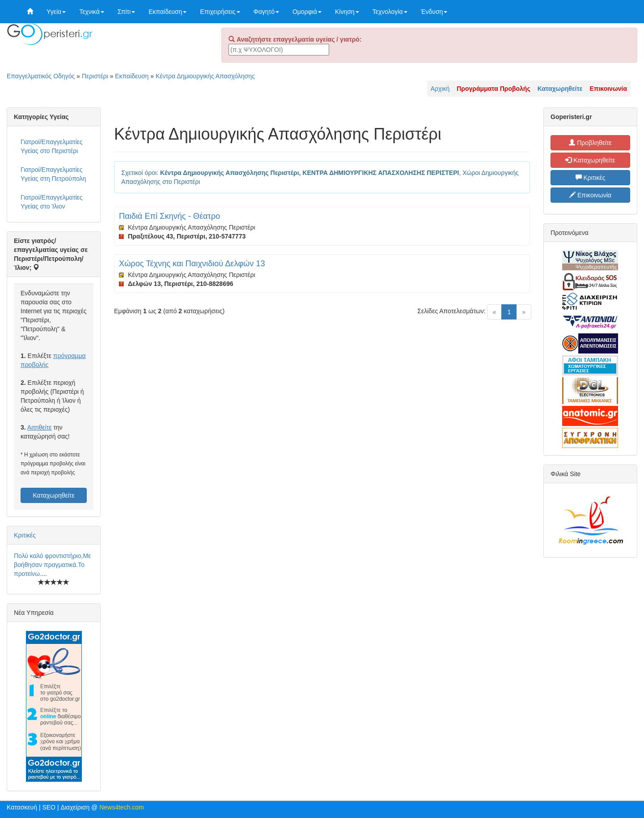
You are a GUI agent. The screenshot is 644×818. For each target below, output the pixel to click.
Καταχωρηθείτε (53, 495)
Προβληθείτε (590, 143)
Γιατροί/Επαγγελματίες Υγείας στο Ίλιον (52, 202)
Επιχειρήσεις (220, 12)
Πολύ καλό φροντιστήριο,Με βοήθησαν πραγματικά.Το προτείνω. (52, 565)
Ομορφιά (307, 12)
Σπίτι (126, 12)
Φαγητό (266, 12)
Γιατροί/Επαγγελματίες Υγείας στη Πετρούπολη (53, 174)
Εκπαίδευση (167, 12)
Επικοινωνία (590, 195)
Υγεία (56, 12)
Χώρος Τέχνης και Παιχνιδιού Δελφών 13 (192, 264)
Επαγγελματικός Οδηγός (41, 76)
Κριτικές (25, 535)
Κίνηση (347, 12)
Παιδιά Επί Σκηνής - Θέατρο (169, 216)
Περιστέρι (95, 76)
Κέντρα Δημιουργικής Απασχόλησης (205, 76)
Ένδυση (434, 12)
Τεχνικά (92, 12)
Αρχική (440, 89)
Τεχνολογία (390, 12)
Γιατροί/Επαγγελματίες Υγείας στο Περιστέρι (52, 146)
